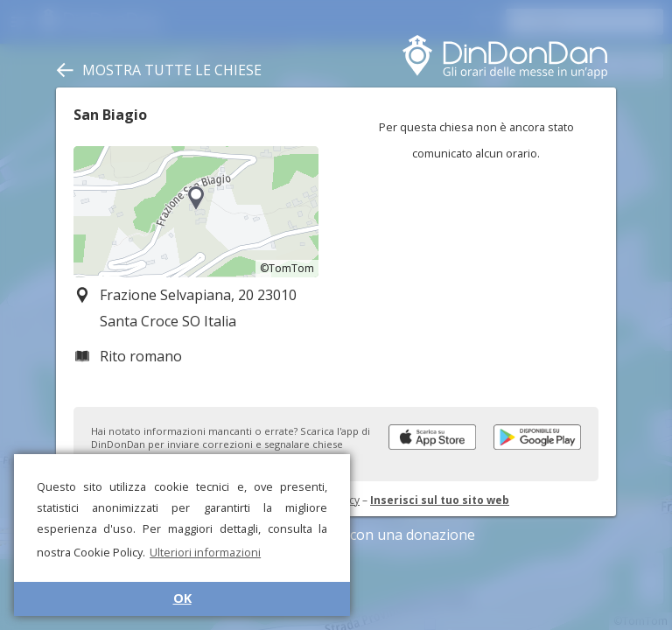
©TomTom (287, 268)
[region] (196, 212)
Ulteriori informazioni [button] (205, 552)
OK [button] (182, 598)
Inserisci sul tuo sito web (440, 500)
